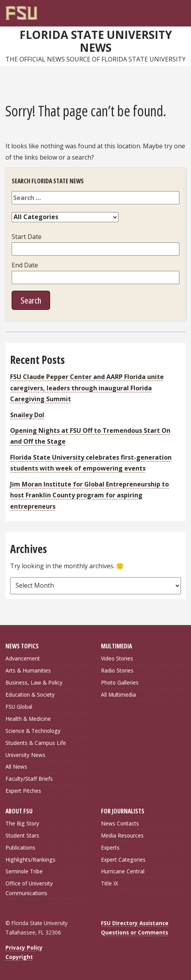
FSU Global (19, 707)
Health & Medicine (28, 719)
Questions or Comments (135, 932)
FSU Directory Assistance (135, 923)
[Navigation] (182, 10)
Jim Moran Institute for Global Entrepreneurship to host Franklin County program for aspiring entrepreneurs (89, 495)
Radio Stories (117, 670)
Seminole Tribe (24, 871)
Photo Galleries (120, 682)
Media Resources (122, 835)
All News (16, 767)
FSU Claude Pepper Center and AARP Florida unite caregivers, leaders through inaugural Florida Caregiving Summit (87, 388)
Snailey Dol (27, 415)
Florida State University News (96, 41)
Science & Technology (33, 731)
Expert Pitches (23, 791)
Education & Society (30, 695)
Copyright (19, 957)
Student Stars (22, 835)
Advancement (23, 658)
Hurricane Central (123, 871)
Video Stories (117, 658)
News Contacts (120, 823)
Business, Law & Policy (34, 682)
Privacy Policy (24, 948)
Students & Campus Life (36, 743)
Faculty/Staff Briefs (29, 779)
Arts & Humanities (28, 670)
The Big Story (22, 823)
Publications (20, 847)
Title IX (109, 883)
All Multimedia (118, 695)
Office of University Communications (29, 888)
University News (25, 755)
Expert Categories (123, 860)
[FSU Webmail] (166, 10)
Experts (110, 847)
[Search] (174, 10)
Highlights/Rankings (30, 860)
